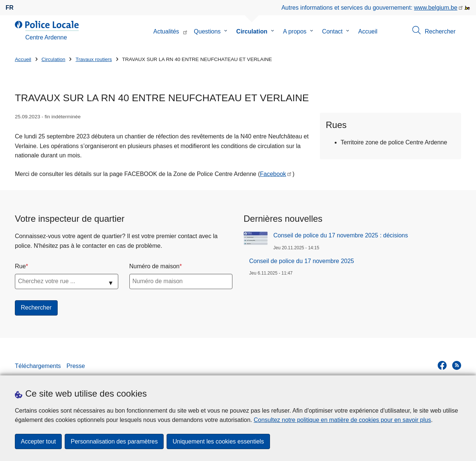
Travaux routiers (94, 59)
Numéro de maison (155, 266)
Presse (76, 366)
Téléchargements (38, 366)
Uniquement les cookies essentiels (218, 441)
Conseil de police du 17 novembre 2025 (302, 261)
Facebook (273, 174)
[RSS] (457, 365)
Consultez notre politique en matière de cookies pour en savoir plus (342, 420)
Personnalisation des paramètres (114, 441)
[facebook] (442, 365)
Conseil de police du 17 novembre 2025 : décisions (341, 235)
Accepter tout (38, 441)
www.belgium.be (436, 8)
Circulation (252, 31)
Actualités (166, 31)
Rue (20, 266)
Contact (332, 31)
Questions (207, 31)
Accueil (368, 31)
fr (9, 8)
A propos (295, 31)
